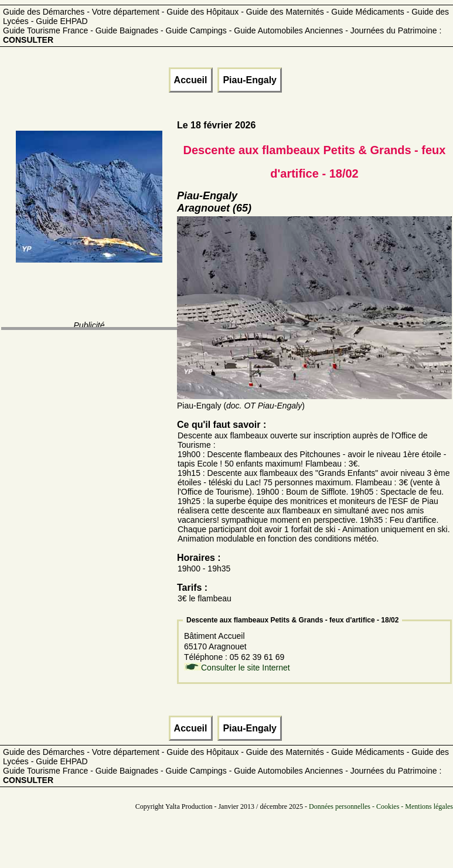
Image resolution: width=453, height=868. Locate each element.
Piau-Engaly (250, 80)
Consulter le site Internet (246, 668)
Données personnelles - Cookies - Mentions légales (381, 806)
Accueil (191, 80)
